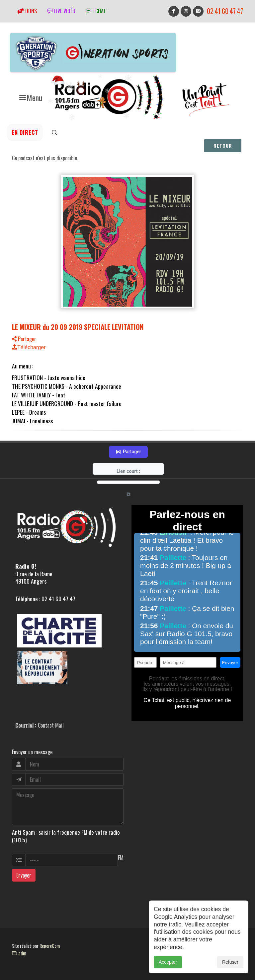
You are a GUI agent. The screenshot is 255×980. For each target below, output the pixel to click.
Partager (24, 339)
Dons (27, 11)
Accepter (168, 963)
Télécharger (29, 347)
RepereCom (50, 946)
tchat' (96, 11)
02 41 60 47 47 (225, 11)
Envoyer (24, 875)
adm (19, 953)
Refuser (230, 963)
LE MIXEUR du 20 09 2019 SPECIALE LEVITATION (78, 327)
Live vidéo (61, 11)
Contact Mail (51, 725)
